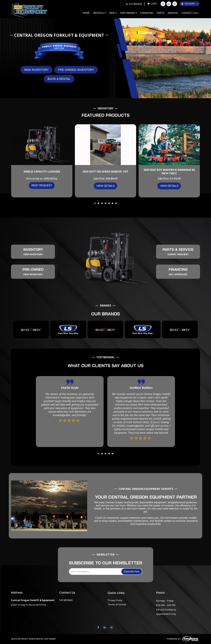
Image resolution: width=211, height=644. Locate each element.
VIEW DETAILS (106, 186)
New (113, 13)
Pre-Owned (129, 13)
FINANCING (178, 269)
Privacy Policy (115, 600)
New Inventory (36, 70)
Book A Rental (59, 79)
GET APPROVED (178, 274)
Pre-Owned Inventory (76, 70)
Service (173, 13)
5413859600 (66, 600)
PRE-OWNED (33, 269)
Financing (147, 13)
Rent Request (42, 185)
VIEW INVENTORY (33, 254)
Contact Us (190, 13)
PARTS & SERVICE (178, 249)
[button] (95, 203)
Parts (160, 13)
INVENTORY (33, 249)
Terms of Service (117, 604)
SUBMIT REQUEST (178, 254)
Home (86, 13)
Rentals (99, 13)
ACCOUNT (190, 4)
